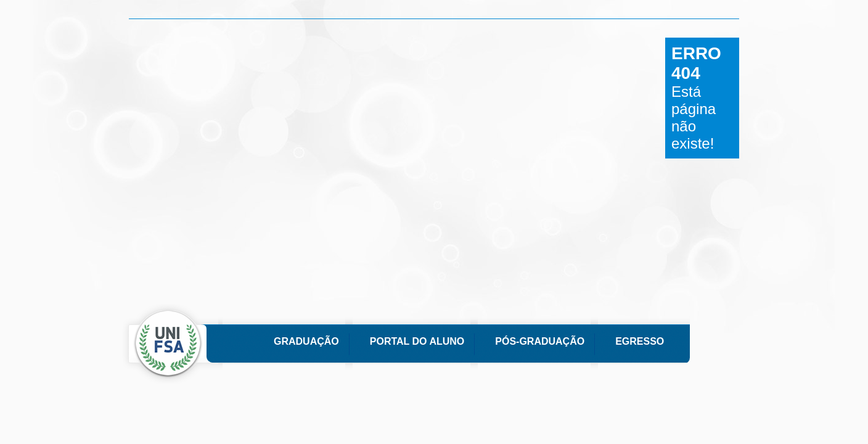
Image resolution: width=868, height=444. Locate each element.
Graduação (306, 341)
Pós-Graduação (540, 341)
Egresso (640, 341)
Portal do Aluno (417, 341)
